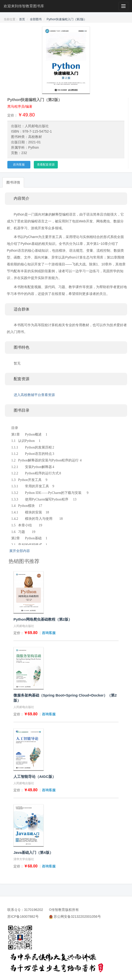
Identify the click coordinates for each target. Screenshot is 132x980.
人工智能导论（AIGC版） (35, 777)
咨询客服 (19, 165)
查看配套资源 (46, 165)
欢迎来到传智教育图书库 (24, 6)
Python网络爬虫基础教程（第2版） (43, 619)
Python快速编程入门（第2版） (67, 19)
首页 (22, 19)
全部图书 (36, 19)
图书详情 (13, 182)
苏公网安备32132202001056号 (77, 917)
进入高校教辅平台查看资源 (34, 395)
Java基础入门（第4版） (33, 852)
